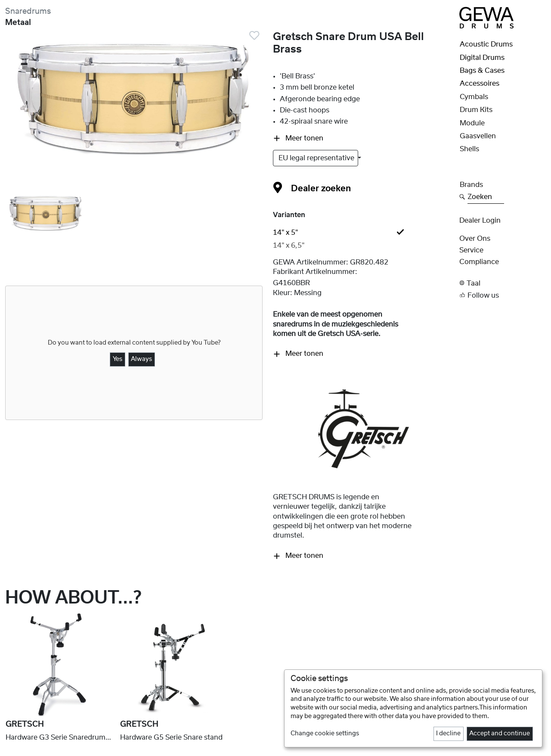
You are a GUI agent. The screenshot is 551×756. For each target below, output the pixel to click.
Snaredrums (28, 11)
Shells (469, 149)
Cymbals (474, 97)
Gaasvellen (478, 136)
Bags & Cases (482, 71)
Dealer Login (480, 221)
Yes (118, 359)
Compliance (479, 262)
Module (472, 123)
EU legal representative (317, 158)
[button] (503, 283)
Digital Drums (482, 58)
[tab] (363, 233)
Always (141, 359)
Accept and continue (500, 734)
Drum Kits (476, 110)
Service (471, 250)
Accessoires (480, 84)
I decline (448, 734)
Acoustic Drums (486, 44)
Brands (471, 185)
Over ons (475, 239)
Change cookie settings (325, 734)
